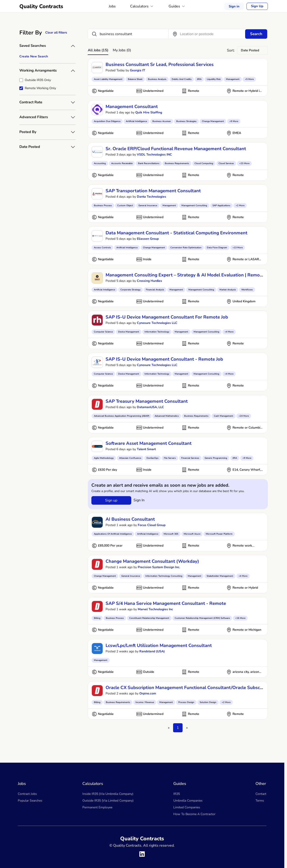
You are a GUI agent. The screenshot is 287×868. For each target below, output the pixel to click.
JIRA (199, 79)
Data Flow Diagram (217, 248)
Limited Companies (187, 807)
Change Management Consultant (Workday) (152, 561)
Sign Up (257, 6)
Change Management (213, 121)
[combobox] (252, 50)
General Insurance (148, 206)
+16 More (240, 618)
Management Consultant (132, 107)
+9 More (234, 121)
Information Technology (157, 332)
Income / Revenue (145, 702)
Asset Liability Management (108, 79)
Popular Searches (30, 801)
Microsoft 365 (171, 534)
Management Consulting (194, 206)
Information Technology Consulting (164, 576)
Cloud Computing (204, 163)
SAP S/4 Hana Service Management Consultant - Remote (166, 603)
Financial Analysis (155, 290)
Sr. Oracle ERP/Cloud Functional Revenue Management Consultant (176, 149)
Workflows (247, 290)
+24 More (244, 416)
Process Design (186, 702)
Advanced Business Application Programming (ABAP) (122, 416)
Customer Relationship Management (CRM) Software (202, 618)
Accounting (100, 163)
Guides (178, 6)
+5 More (249, 79)
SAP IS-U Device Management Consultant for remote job (167, 317)
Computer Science (103, 332)
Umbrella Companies (188, 801)
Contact (261, 794)
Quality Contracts (41, 6)
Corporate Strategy (130, 290)
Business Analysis (157, 79)
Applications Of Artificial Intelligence (113, 534)
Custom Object (125, 206)
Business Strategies (186, 121)
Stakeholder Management (220, 576)
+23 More (244, 163)
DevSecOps (153, 458)
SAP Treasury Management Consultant (147, 401)
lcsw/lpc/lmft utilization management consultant (159, 645)
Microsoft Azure (192, 534)
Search (256, 34)
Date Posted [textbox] (250, 50)
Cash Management (224, 416)
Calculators (143, 6)
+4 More (229, 332)
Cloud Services (226, 163)
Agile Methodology (104, 458)
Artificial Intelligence (136, 121)
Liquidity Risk (214, 79)
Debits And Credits (182, 79)
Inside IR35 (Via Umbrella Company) (108, 794)
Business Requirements (177, 163)
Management (233, 79)
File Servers (170, 458)
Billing (97, 618)
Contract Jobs (27, 794)
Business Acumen (162, 121)
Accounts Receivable (122, 163)
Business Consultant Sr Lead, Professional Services (160, 64)
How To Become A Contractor (194, 814)
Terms (260, 801)
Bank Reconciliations (149, 163)
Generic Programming (216, 458)
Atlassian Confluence (130, 458)
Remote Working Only (40, 88)
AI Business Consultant (130, 519)
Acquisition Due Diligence (107, 121)
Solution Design (208, 702)
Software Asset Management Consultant (149, 443)
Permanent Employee (97, 807)
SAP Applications (221, 206)
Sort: (231, 50)
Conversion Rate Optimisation (186, 248)
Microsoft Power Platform (219, 534)
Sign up (111, 500)
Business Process (103, 206)
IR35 (177, 794)
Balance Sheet (135, 79)
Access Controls (102, 248)
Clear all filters (56, 33)
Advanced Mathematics (167, 416)
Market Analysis (228, 290)
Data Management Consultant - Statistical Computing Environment (176, 233)
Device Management (129, 332)
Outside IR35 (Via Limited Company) (108, 801)
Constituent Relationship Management (149, 618)
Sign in (235, 6)
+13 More (238, 248)
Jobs (113, 6)
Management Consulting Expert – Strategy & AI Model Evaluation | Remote (185, 275)
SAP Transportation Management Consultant (153, 191)
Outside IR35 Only (38, 80)
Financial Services (190, 458)
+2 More (240, 206)
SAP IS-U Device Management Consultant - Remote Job (164, 359)
